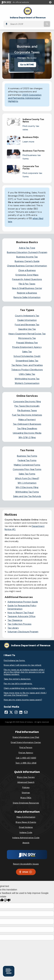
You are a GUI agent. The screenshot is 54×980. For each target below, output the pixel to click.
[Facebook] (6, 712)
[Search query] (26, 24)
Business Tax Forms (27, 456)
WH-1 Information (27, 483)
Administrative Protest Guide (23, 602)
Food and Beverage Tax (27, 325)
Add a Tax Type (27, 248)
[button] (51, 2)
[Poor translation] (7, 900)
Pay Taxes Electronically (27, 406)
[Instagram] (16, 712)
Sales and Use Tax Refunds (27, 496)
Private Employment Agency (27, 347)
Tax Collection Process (19, 624)
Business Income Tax (27, 257)
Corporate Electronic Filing (27, 401)
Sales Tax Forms (27, 474)
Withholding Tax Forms (27, 492)
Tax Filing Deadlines (27, 428)
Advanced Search (26, 782)
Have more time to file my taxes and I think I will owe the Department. (25, 694)
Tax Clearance (15, 620)
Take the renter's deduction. (17, 679)
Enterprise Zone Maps (27, 275)
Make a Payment (27, 420)
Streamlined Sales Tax (27, 361)
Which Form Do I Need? (27, 478)
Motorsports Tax (27, 338)
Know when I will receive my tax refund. (23, 665)
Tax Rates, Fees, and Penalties (27, 365)
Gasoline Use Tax (27, 329)
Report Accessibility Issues (26, 864)
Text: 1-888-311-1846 (26, 763)
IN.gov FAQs (26, 798)
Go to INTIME (27, 64)
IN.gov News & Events (26, 822)
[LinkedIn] (21, 712)
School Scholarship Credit (27, 356)
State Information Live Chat (26, 737)
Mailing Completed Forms (27, 465)
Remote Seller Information (27, 297)
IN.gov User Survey (26, 777)
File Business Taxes (27, 410)
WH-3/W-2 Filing (27, 437)
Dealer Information (27, 320)
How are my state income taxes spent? (23, 700)
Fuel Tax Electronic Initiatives (27, 415)
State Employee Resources (26, 803)
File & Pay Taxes (27, 284)
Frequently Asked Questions (27, 279)
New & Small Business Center (27, 288)
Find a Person (26, 747)
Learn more (28, 142)
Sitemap (26, 793)
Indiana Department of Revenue (28, 18)
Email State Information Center (26, 742)
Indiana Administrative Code (26, 838)
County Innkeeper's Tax (27, 316)
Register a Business (27, 293)
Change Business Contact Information (27, 266)
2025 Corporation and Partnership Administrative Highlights (25, 98)
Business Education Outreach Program (27, 252)
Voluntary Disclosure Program (23, 632)
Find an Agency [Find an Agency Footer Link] (26, 753)
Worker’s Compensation (27, 383)
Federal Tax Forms (27, 460)
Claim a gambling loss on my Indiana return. (24, 688)
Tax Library (13, 628)
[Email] (26, 712)
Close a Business (27, 270)
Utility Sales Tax (27, 374)
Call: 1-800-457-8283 (26, 758)
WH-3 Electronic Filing (27, 487)
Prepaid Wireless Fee (27, 343)
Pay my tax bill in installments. (18, 683)
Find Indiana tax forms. (14, 660)
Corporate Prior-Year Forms (27, 469)
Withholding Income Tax (27, 379)
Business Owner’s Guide (27, 261)
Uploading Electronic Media (27, 433)
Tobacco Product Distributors (27, 370)
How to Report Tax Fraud (21, 613)
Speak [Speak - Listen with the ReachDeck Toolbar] (25, 872)
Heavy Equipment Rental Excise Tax (27, 334)
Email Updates (26, 827)
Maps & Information (26, 817)
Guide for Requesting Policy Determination (22, 607)
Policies (26, 787)
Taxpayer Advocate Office (21, 616)
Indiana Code (26, 832)
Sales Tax (27, 352)
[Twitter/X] (11, 712)
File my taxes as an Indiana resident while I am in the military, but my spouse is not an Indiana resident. (24, 672)
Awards (26, 843)
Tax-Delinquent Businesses (27, 424)
